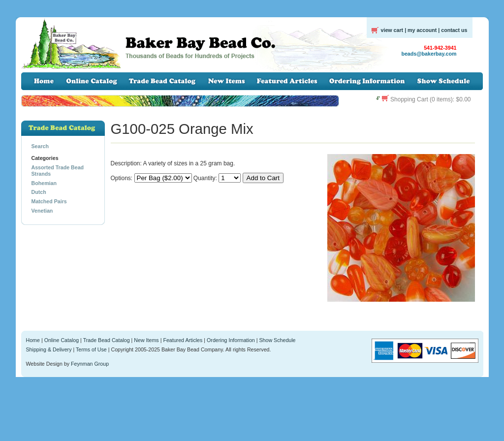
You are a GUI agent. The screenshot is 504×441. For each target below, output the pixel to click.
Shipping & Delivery (49, 349)
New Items (146, 340)
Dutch (39, 192)
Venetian (42, 211)
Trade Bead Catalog (107, 340)
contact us (454, 30)
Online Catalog (62, 340)
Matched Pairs (49, 201)
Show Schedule (277, 340)
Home (33, 340)
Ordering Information (231, 340)
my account (422, 30)
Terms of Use (91, 349)
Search (40, 146)
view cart (392, 30)
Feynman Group (90, 364)
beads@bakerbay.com (429, 54)
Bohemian (44, 183)
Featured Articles (183, 340)
